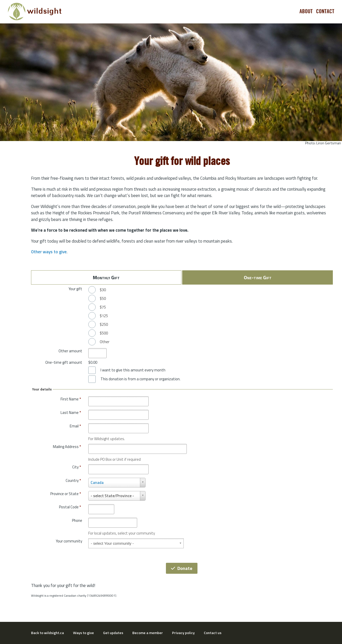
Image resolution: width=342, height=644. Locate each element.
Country (73, 480)
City (77, 467)
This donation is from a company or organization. (140, 379)
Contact (325, 11)
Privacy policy (183, 633)
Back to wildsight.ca (47, 633)
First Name (71, 399)
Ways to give (83, 633)
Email (75, 426)
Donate (182, 568)
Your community (69, 541)
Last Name (71, 412)
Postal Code (70, 507)
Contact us (213, 633)
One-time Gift (258, 277)
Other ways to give (49, 252)
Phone (77, 520)
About (306, 11)
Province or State (66, 494)
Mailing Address (67, 447)
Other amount (70, 351)
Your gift (75, 289)
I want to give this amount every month (133, 370)
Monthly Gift (106, 277)
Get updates (113, 633)
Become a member (148, 633)
